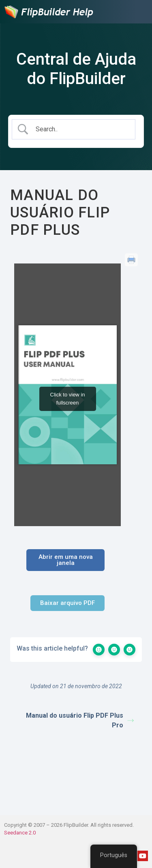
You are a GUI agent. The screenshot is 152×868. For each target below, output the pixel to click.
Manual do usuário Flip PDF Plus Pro (80, 720)
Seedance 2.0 (20, 833)
